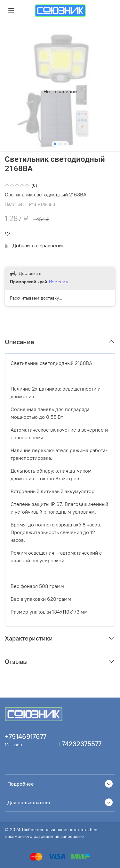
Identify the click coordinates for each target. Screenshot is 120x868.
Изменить (59, 282)
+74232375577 (80, 744)
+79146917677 (26, 736)
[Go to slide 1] (55, 144)
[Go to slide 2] (60, 144)
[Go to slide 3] (65, 144)
